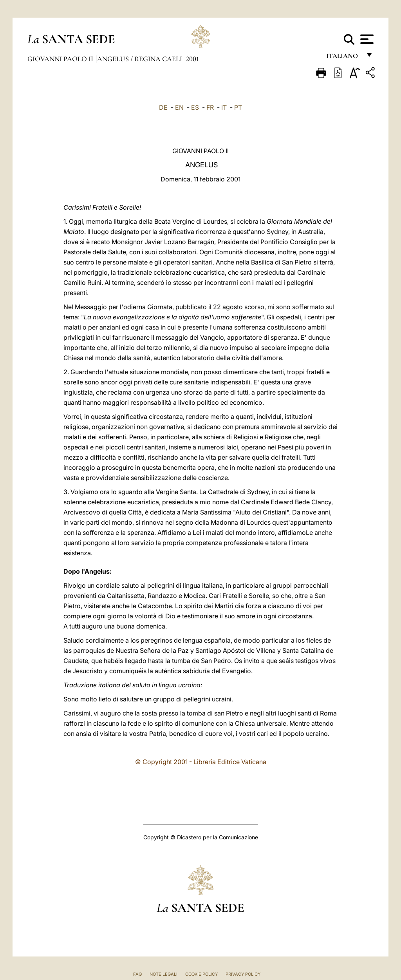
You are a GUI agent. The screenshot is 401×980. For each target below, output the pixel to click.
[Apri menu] (366, 39)
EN (179, 107)
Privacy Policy (243, 974)
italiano (344, 58)
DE (163, 107)
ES (195, 107)
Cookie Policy (201, 974)
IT (224, 107)
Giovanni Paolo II (61, 59)
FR (210, 107)
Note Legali (163, 974)
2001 (192, 59)
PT (238, 107)
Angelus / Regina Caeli (140, 59)
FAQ (137, 974)
